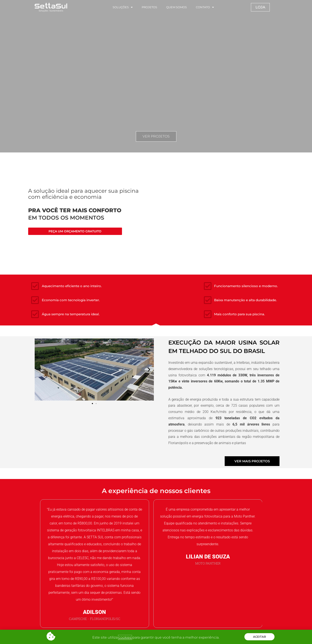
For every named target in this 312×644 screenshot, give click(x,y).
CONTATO (205, 7)
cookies (125, 637)
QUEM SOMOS (176, 7)
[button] (40, 370)
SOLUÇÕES (123, 7)
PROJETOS (149, 7)
